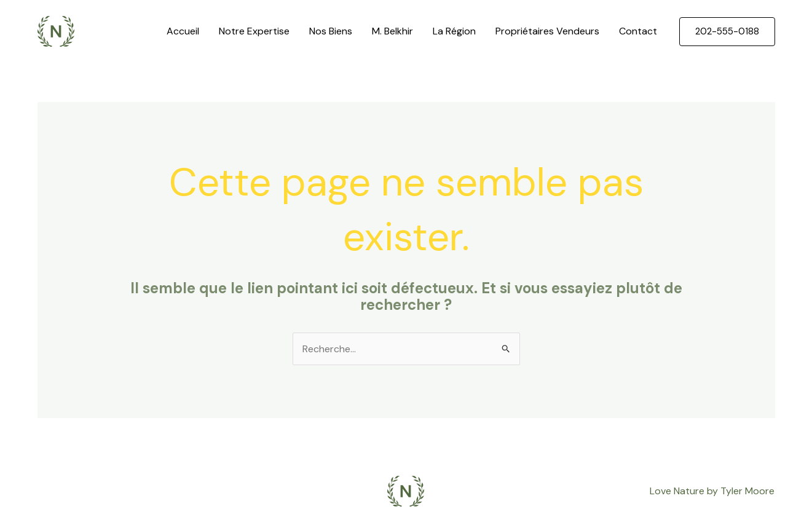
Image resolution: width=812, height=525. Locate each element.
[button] (727, 32)
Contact (638, 31)
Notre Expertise (254, 31)
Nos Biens (331, 31)
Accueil (183, 31)
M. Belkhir (392, 31)
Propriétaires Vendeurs (547, 31)
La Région (454, 31)
